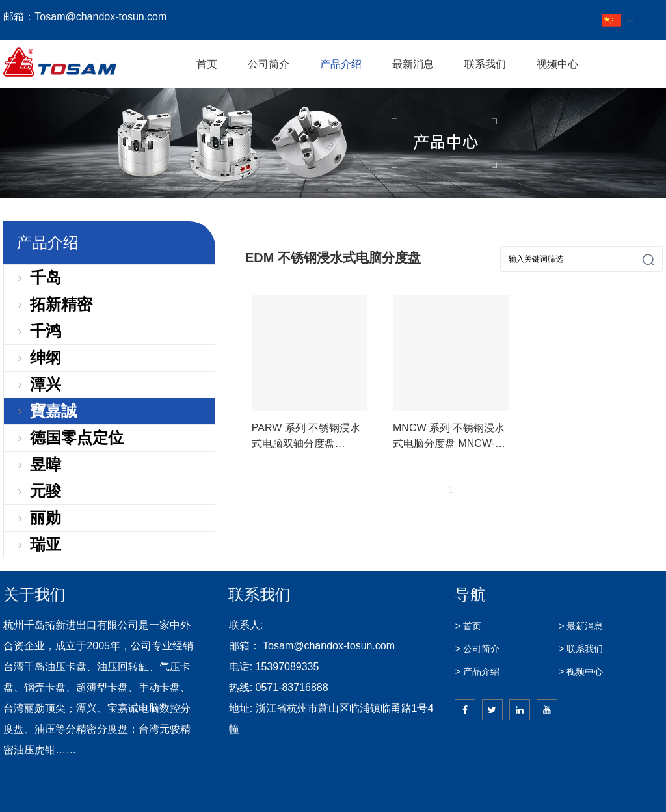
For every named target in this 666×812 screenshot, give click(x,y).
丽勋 (46, 518)
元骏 (46, 491)
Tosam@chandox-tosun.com (100, 17)
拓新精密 (61, 304)
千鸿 (46, 331)
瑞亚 (46, 544)
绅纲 (46, 358)
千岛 (46, 277)
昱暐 (46, 464)
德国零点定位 (77, 438)
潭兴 (46, 384)
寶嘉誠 (53, 411)
